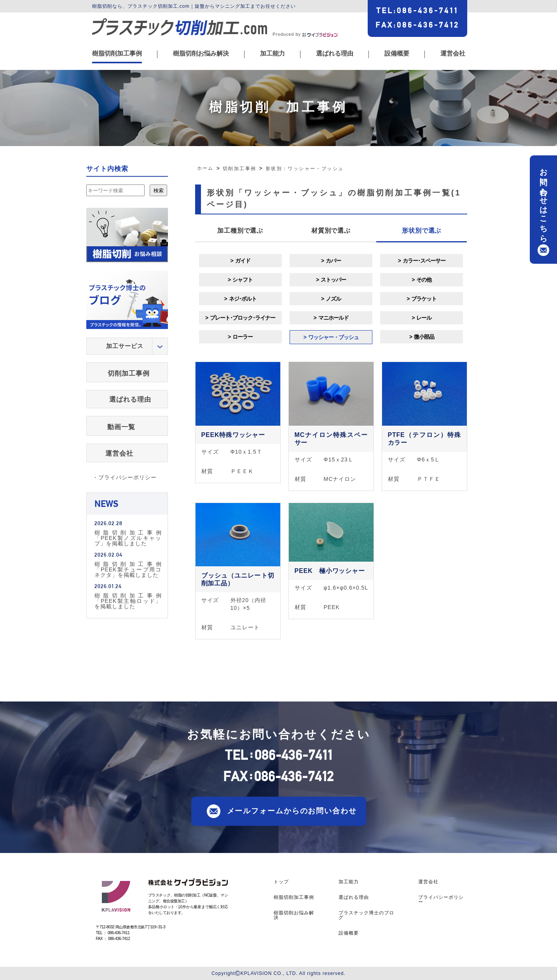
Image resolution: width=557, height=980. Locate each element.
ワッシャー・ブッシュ (334, 337)
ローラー (243, 337)
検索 (159, 191)
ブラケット (424, 299)
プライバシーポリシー (441, 900)
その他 (424, 280)
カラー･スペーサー (424, 261)
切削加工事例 (129, 373)
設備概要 (397, 54)
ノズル (333, 299)
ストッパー (333, 280)
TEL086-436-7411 (417, 10)
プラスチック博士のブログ (366, 915)
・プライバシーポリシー (125, 477)
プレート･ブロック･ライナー (243, 318)
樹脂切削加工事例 (117, 54)
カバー (333, 261)
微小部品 (424, 337)
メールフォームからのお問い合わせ (292, 811)
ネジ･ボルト (243, 299)
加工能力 (272, 54)
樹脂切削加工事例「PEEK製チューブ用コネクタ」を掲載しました (128, 569)
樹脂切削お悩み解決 (201, 54)
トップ (281, 882)
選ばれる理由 (335, 54)
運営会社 (453, 54)
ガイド (243, 261)
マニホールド (334, 318)
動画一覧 (121, 427)
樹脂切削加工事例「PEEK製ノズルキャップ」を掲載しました (128, 538)
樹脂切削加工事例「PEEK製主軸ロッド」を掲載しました (128, 601)
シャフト (243, 280)
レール (424, 318)
